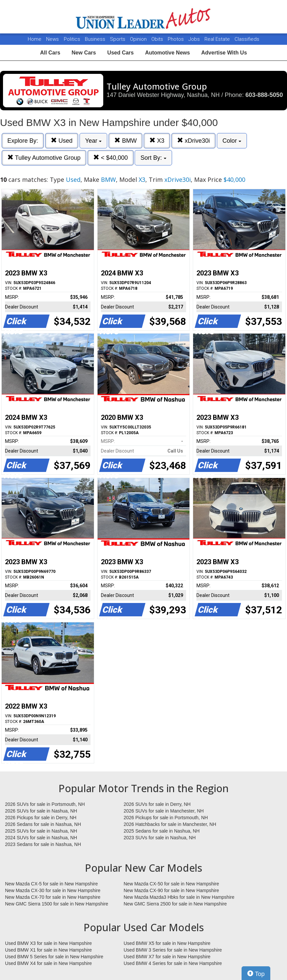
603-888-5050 (264, 95)
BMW (125, 141)
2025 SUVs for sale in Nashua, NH (41, 831)
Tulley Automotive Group (44, 158)
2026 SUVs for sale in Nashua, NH (41, 811)
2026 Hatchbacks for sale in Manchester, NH (170, 824)
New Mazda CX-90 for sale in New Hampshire (171, 890)
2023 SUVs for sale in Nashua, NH (160, 838)
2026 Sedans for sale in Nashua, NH (43, 824)
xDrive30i (193, 141)
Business (96, 39)
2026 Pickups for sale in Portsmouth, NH (166, 818)
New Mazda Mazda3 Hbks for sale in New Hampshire (179, 897)
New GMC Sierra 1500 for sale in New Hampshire (57, 904)
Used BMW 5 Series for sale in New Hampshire (54, 957)
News (52, 39)
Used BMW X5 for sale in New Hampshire (167, 943)
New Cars (84, 53)
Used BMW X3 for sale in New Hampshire (48, 943)
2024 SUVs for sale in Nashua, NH (41, 838)
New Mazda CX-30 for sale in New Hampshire (53, 890)
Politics (72, 39)
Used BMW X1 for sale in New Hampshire (48, 950)
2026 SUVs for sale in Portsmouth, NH (45, 804)
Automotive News (167, 53)
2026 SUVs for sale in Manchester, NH (164, 811)
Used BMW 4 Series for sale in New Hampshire (173, 963)
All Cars (50, 53)
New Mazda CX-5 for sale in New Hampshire (51, 884)
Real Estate (218, 39)
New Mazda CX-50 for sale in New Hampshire (171, 884)
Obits (158, 39)
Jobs (195, 39)
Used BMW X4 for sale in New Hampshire (48, 963)
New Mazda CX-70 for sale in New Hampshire (53, 897)
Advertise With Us (224, 53)
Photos (176, 39)
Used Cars (120, 53)
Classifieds (247, 39)
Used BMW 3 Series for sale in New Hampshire (173, 950)
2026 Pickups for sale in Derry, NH (41, 818)
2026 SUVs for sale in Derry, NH (157, 804)
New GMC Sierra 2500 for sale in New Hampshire (175, 904)
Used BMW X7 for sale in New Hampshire (167, 957)
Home (35, 39)
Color (232, 141)
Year (93, 141)
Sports (118, 39)
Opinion (139, 39)
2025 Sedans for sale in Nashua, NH (162, 831)
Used (62, 141)
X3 (157, 141)
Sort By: (153, 158)
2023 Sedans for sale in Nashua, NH (43, 844)
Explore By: (23, 141)
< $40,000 (111, 158)
